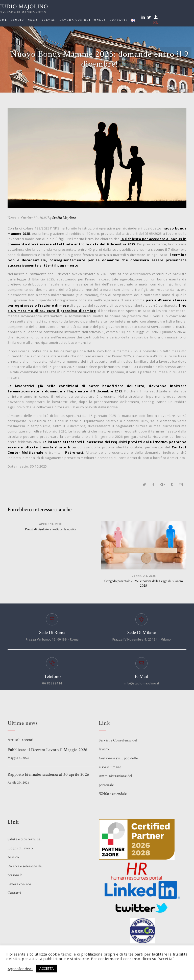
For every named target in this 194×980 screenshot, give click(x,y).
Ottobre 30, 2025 (34, 218)
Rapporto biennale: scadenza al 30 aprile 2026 (48, 774)
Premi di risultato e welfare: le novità (51, 530)
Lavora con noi (19, 884)
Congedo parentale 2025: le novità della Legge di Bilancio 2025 (144, 584)
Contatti (14, 893)
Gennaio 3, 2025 (144, 576)
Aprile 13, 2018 (50, 524)
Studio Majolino (62, 218)
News (12, 218)
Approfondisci (20, 969)
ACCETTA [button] (47, 968)
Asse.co (13, 857)
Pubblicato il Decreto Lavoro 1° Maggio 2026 (48, 750)
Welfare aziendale (113, 794)
